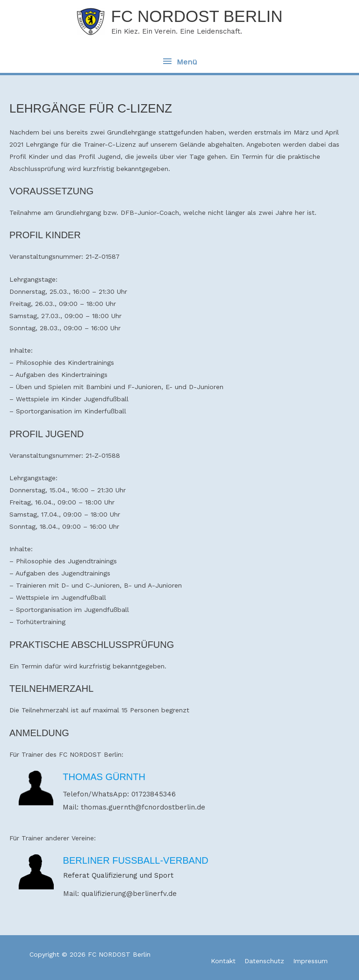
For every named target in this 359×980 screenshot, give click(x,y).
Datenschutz (264, 961)
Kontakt (223, 961)
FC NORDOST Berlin (197, 16)
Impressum (310, 961)
